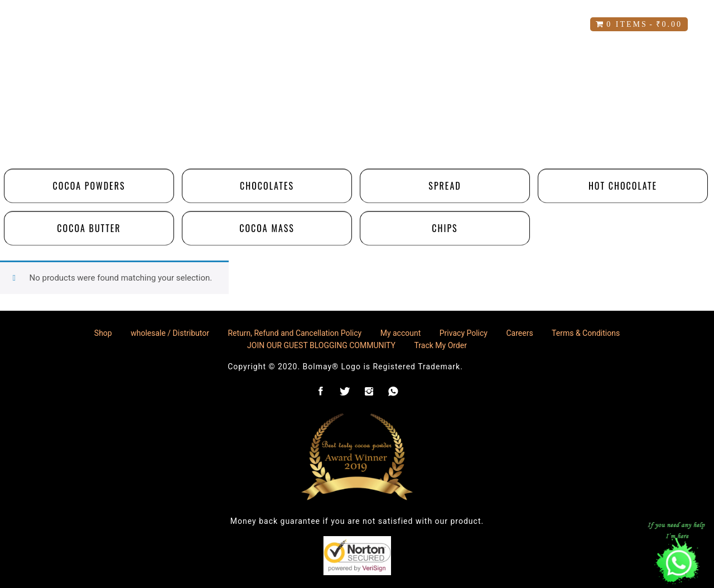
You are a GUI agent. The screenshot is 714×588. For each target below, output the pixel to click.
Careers (493, 24)
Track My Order (440, 345)
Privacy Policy (464, 333)
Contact (422, 24)
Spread (445, 186)
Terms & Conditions (586, 333)
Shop (180, 24)
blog (554, 24)
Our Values (341, 24)
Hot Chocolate (623, 186)
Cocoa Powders (89, 186)
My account (251, 24)
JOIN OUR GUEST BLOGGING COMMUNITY (321, 345)
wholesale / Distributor (170, 333)
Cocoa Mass (267, 228)
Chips (445, 228)
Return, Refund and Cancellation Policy (295, 333)
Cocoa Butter (89, 228)
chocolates (267, 186)
